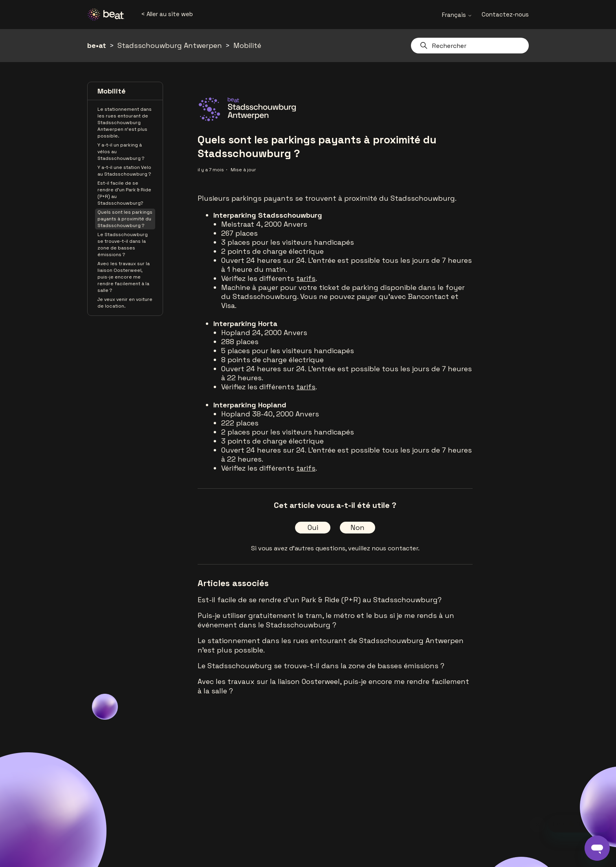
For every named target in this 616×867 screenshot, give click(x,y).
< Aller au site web (167, 14)
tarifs (306, 278)
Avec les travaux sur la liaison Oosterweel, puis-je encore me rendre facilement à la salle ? (124, 277)
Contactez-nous (505, 14)
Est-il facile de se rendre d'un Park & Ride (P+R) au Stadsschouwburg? (124, 193)
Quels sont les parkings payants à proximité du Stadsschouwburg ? (125, 219)
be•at (97, 45)
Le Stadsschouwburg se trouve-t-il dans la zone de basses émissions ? (123, 245)
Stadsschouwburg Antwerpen (170, 45)
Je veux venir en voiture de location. (125, 303)
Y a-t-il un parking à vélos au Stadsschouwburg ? (121, 152)
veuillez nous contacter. (384, 548)
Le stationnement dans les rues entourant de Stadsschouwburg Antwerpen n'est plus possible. (125, 123)
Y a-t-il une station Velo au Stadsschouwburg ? (124, 171)
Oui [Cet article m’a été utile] (313, 527)
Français (457, 15)
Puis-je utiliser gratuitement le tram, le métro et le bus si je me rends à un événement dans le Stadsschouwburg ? (326, 620)
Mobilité (247, 45)
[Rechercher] (470, 46)
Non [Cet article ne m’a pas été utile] (357, 527)
